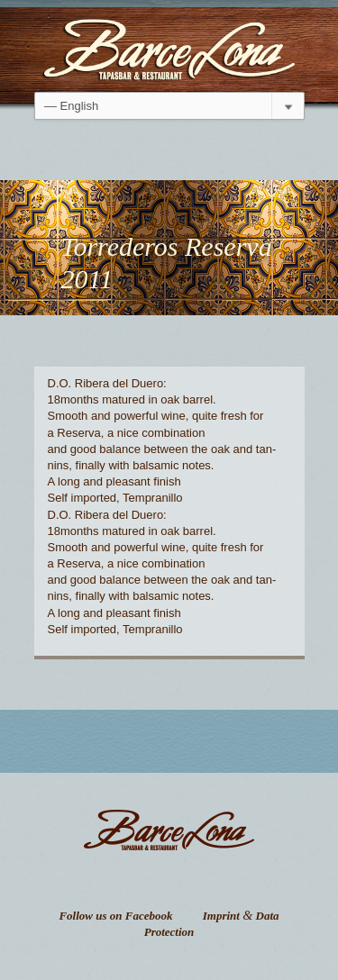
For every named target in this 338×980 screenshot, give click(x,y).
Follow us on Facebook (115, 916)
